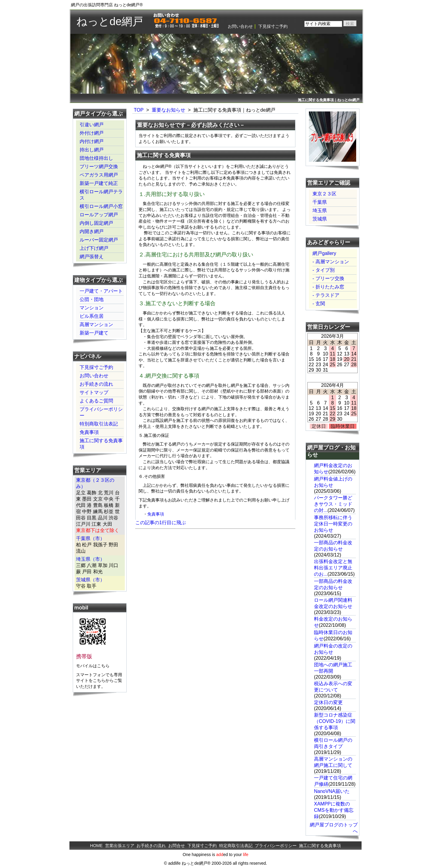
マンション (92, 308)
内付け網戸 (92, 141)
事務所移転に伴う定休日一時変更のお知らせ (333, 524)
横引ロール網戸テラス (101, 195)
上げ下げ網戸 (94, 248)
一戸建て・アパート (101, 291)
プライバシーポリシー (101, 412)
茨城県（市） (90, 580)
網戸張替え (92, 257)
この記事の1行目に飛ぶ (161, 523)
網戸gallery (324, 253)
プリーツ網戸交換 (99, 167)
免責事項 (156, 514)
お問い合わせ (240, 26)
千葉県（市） (90, 538)
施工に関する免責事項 (101, 444)
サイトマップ (94, 392)
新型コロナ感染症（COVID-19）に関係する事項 (335, 721)
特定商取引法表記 (236, 846)
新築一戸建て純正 (99, 183)
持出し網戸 (92, 150)
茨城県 (320, 219)
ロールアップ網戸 (99, 215)
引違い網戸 (92, 125)
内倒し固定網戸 (96, 223)
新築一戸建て (94, 333)
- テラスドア (326, 295)
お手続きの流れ (96, 384)
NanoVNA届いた (332, 791)
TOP (139, 110)
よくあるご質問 (96, 401)
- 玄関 (319, 304)
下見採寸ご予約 (273, 26)
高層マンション (96, 324)
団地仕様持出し (96, 158)
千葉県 (320, 202)
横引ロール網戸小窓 (101, 206)
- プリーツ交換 (328, 278)
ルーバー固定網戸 (99, 240)
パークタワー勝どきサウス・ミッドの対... (333, 504)
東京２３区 (324, 194)
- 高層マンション (331, 262)
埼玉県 (320, 210)
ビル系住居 (92, 316)
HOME (96, 846)
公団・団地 (92, 299)
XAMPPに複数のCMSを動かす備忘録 (334, 810)
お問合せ (177, 846)
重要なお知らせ (169, 110)
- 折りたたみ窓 (328, 287)
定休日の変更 (328, 702)
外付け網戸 (92, 133)
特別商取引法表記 (99, 424)
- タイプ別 (324, 270)
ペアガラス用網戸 (99, 175)
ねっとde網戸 (110, 21)
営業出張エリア (120, 846)
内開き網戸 (92, 231)
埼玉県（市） (90, 559)
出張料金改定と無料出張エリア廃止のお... (333, 568)
